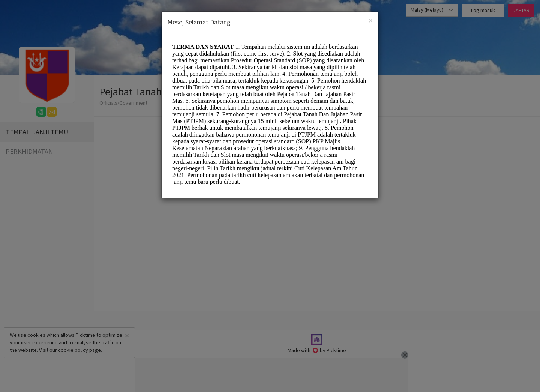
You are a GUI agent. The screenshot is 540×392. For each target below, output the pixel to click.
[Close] (371, 20)
